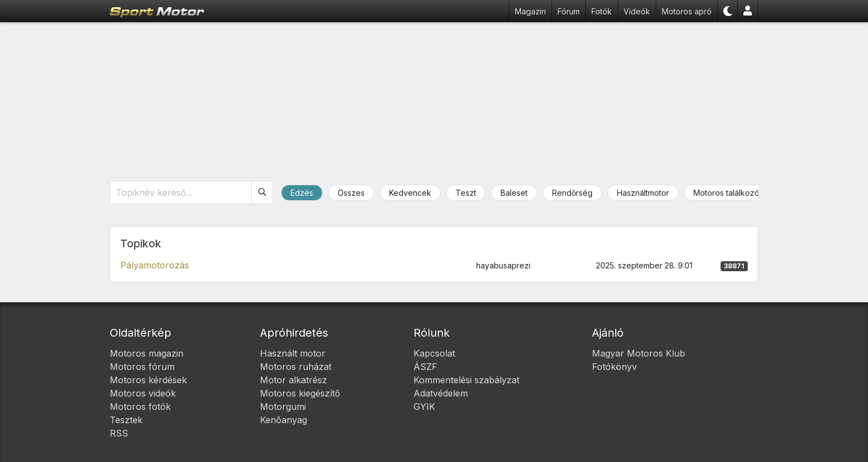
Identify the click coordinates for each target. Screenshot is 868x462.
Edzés (302, 193)
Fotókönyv (614, 367)
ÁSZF (425, 367)
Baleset (514, 193)
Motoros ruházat (296, 367)
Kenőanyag (284, 420)
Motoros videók (143, 393)
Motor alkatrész (293, 380)
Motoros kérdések (148, 380)
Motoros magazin (147, 353)
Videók (637, 11)
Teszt (466, 193)
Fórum (569, 11)
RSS (119, 433)
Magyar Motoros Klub (639, 353)
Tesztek (126, 420)
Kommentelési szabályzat (466, 380)
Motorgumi (283, 407)
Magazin (530, 11)
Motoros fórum (142, 367)
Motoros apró (687, 11)
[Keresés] (262, 192)
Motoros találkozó (726, 193)
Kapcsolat (434, 353)
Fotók (602, 11)
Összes (351, 193)
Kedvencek (410, 193)
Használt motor (293, 353)
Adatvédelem (441, 393)
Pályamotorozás (155, 265)
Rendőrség (572, 193)
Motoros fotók (140, 407)
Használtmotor (643, 193)
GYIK (424, 407)
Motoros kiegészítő (300, 393)
